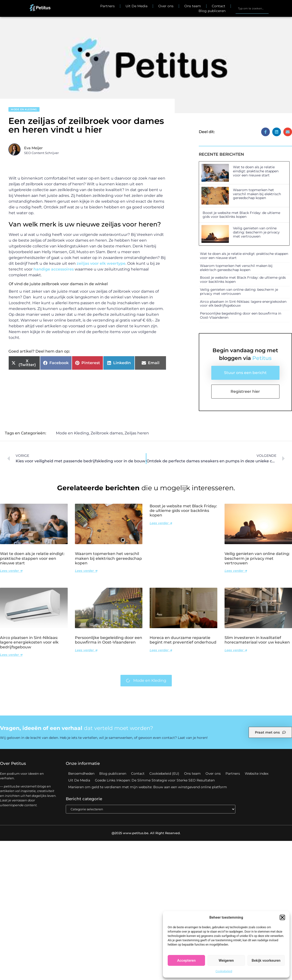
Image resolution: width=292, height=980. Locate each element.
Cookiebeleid (224, 971)
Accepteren (186, 961)
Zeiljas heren (137, 433)
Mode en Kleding (24, 109)
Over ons (166, 6)
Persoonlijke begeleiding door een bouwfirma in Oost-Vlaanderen (241, 315)
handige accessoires (54, 269)
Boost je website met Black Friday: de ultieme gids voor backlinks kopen (241, 215)
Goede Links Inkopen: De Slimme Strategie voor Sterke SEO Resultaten (155, 780)
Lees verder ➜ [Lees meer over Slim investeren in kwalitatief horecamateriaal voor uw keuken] (236, 650)
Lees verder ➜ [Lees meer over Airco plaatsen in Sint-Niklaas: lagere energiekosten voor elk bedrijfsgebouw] (11, 655)
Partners (107, 6)
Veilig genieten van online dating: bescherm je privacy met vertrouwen (256, 232)
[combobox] (252, 8)
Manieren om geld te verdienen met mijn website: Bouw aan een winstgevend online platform (148, 787)
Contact (219, 6)
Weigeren (226, 961)
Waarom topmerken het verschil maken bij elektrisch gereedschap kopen (257, 194)
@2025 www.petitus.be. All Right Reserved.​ (146, 833)
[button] (282, 917)
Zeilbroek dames (107, 433)
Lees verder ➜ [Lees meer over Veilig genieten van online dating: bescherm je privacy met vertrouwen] (236, 571)
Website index (257, 774)
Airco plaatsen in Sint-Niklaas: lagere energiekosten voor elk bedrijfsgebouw (243, 304)
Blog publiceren (212, 11)
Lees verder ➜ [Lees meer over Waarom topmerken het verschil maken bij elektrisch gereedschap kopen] (86, 571)
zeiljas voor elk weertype (101, 263)
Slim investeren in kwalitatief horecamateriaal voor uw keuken (257, 640)
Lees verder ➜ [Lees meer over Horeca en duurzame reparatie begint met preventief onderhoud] (161, 650)
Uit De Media (136, 6)
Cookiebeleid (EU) (164, 774)
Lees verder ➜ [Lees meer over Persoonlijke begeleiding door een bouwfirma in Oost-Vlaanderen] (86, 650)
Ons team (193, 6)
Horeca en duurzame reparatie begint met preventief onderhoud (183, 640)
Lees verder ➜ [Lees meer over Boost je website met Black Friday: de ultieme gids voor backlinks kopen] (161, 523)
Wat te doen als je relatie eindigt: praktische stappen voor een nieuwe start (256, 171)
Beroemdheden (81, 774)
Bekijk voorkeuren (266, 961)
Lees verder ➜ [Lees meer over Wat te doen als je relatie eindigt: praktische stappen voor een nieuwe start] (11, 571)
